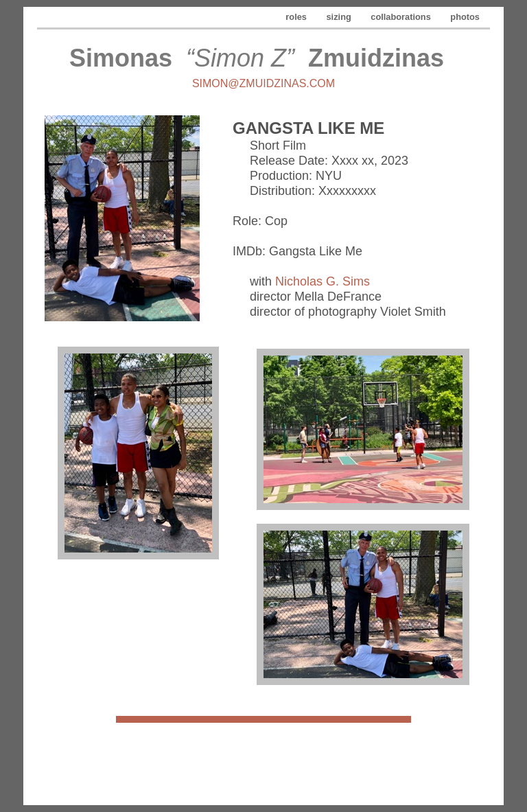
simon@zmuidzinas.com (263, 83)
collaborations (402, 17)
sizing (340, 17)
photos (465, 17)
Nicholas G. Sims (323, 281)
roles (297, 17)
